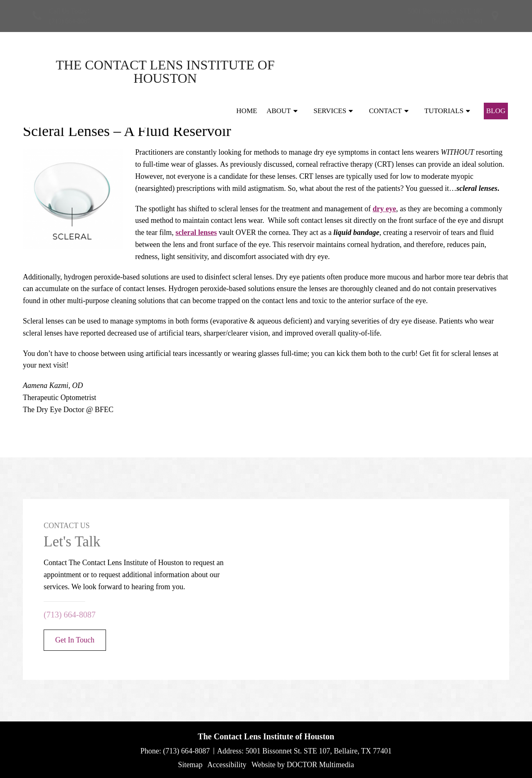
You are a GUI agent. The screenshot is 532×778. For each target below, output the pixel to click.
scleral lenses (196, 232)
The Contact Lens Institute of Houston (96, 72)
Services (330, 71)
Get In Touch (75, 640)
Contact (385, 71)
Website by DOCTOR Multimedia (303, 765)
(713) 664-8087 (70, 21)
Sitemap (190, 765)
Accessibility (227, 765)
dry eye (384, 209)
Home (247, 71)
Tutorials (444, 71)
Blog (496, 71)
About (279, 71)
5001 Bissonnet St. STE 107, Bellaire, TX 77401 (319, 751)
